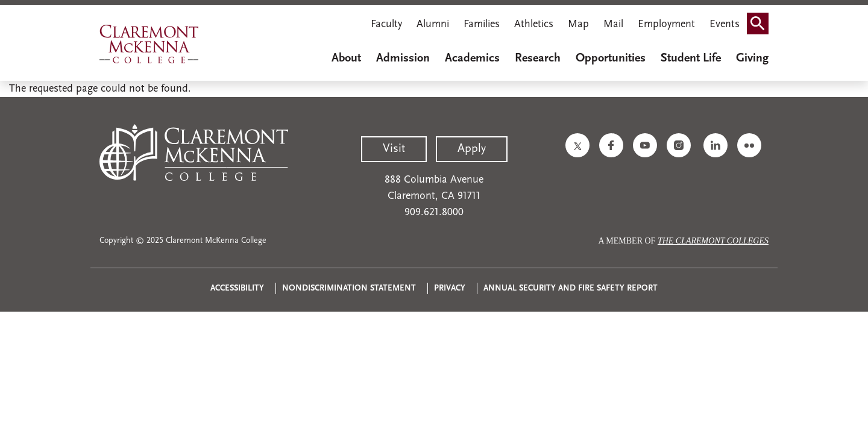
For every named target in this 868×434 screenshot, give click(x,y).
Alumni (433, 24)
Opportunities (611, 58)
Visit (394, 149)
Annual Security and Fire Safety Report (571, 288)
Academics (472, 58)
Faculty (386, 24)
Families (482, 24)
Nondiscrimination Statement (349, 288)
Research (538, 58)
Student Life (691, 58)
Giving (752, 58)
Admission (403, 58)
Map (578, 24)
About (346, 58)
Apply (472, 149)
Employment (666, 24)
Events (725, 24)
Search (761, 20)
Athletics (534, 24)
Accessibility (237, 288)
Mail (613, 24)
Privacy (450, 288)
